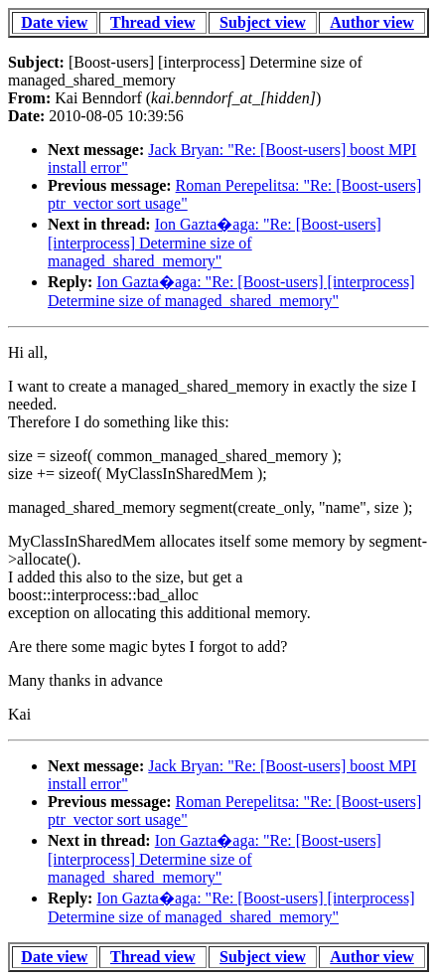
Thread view (152, 22)
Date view (54, 22)
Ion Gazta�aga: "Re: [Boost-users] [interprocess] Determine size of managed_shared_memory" (215, 243)
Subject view (263, 22)
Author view (372, 22)
